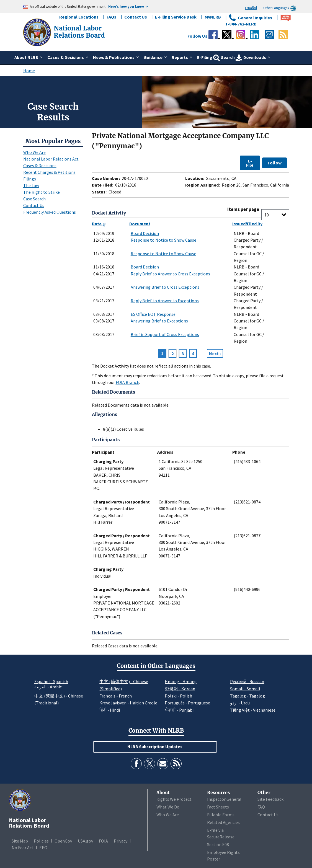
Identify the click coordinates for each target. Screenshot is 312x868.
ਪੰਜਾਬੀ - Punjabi (179, 710)
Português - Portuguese (187, 703)
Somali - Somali (245, 689)
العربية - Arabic (48, 687)
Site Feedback (270, 799)
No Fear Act (23, 848)
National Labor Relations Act (51, 159)
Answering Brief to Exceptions (159, 321)
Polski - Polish (178, 696)
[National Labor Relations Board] (38, 32)
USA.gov (85, 841)
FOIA (103, 841)
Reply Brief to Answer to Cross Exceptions (170, 274)
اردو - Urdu (240, 703)
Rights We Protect (174, 799)
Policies (41, 841)
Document (140, 224)
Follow (275, 163)
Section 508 (218, 844)
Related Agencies (223, 822)
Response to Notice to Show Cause (163, 240)
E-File (250, 163)
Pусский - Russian (247, 681)
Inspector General (224, 799)
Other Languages (281, 8)
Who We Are (34, 152)
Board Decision (145, 233)
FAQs (111, 17)
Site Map (20, 841)
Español (251, 8)
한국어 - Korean (180, 689)
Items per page (243, 209)
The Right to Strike (42, 192)
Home (29, 71)
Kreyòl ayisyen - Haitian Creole (128, 703)
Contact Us (136, 17)
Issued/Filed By (247, 224)
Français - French (116, 696)
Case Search (34, 199)
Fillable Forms (221, 815)
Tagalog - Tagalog (247, 696)
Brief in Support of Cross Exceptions (165, 334)
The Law (31, 185)
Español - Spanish (51, 681)
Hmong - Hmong (181, 681)
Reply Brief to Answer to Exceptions (165, 301)
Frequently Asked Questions (50, 212)
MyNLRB (213, 17)
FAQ (261, 807)
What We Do (168, 807)
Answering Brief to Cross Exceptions (165, 287)
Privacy (121, 841)
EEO (43, 848)
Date (99, 224)
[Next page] (215, 353)
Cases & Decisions (40, 166)
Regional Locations (79, 17)
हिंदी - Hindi (110, 710)
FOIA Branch (127, 382)
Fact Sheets (218, 807)
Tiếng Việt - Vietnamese (253, 710)
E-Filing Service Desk (176, 17)
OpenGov (63, 841)
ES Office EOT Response (153, 314)
